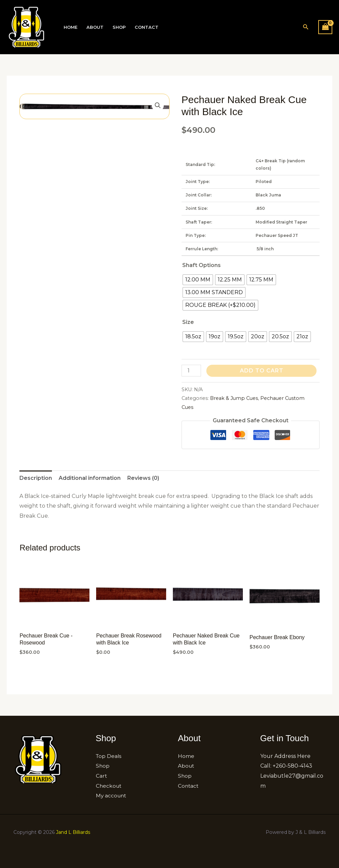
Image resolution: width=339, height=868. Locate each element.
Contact (145, 27)
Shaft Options (201, 265)
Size (188, 322)
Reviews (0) (143, 478)
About (94, 27)
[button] (306, 27)
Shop (118, 27)
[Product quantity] (191, 371)
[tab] (36, 478)
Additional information (90, 478)
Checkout (109, 786)
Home (70, 27)
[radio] (198, 280)
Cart (101, 776)
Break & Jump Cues (234, 398)
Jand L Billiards (73, 832)
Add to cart (262, 371)
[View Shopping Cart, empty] (325, 27)
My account (112, 796)
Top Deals (109, 756)
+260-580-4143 (292, 766)
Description (36, 478)
